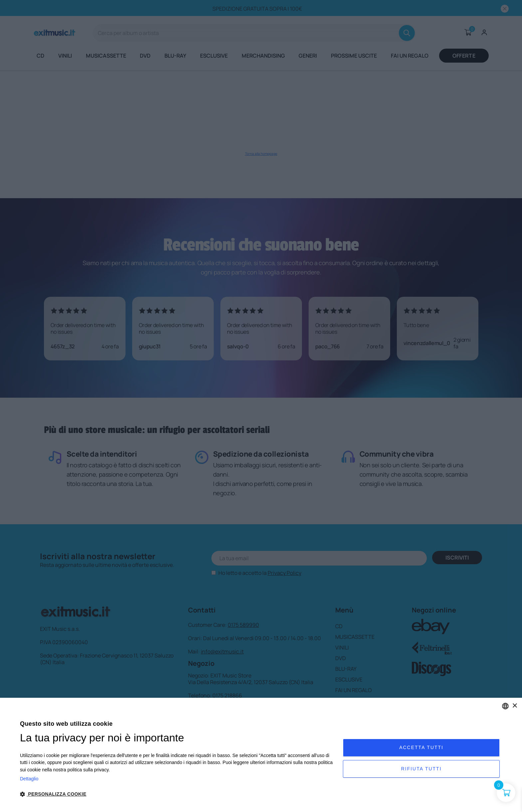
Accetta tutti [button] (421, 747)
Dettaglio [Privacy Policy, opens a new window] (29, 779)
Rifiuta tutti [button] (421, 769)
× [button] (515, 706)
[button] (177, 794)
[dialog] (261, 755)
